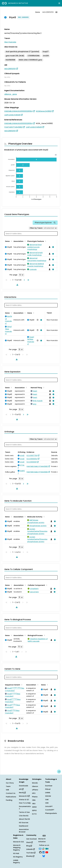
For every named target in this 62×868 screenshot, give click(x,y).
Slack (29, 842)
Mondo (35, 783)
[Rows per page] (21, 275)
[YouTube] (47, 852)
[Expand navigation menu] (59, 3)
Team (8, 786)
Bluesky (30, 856)
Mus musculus (10, 42)
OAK (47, 800)
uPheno (35, 790)
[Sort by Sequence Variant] (21, 685)
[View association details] (53, 247)
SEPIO (34, 810)
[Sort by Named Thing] (43, 387)
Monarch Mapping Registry (17, 848)
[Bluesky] (44, 856)
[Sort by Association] (25, 241)
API (21, 789)
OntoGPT (49, 806)
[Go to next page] (24, 280)
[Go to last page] (28, 280)
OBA (34, 800)
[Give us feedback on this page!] (59, 772)
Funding (9, 800)
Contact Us (11, 793)
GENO (34, 807)
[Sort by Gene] (11, 241)
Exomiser (49, 786)
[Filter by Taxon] (43, 228)
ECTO (34, 814)
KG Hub (16, 853)
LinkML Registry (17, 861)
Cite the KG (24, 816)
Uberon (35, 786)
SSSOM (48, 796)
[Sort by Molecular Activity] (44, 517)
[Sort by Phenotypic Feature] (45, 241)
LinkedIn (31, 849)
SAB (7, 790)
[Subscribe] (40, 848)
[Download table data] (17, 285)
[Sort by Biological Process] (44, 635)
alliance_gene (11, 94)
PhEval (48, 789)
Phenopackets (51, 813)
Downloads (24, 786)
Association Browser (24, 831)
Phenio (35, 797)
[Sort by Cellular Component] (46, 585)
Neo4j (22, 793)
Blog (29, 846)
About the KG (24, 819)
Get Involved (31, 839)
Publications (11, 797)
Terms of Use (24, 812)
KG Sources (24, 823)
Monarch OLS (19, 842)
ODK (47, 803)
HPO (34, 793)
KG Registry (18, 857)
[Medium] (47, 848)
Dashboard (24, 826)
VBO (34, 804)
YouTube (31, 853)
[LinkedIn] (43, 852)
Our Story (10, 783)
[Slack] (43, 848)
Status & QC (24, 800)
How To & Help (25, 803)
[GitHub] (40, 852)
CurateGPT (50, 810)
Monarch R (24, 796)
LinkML (48, 793)
